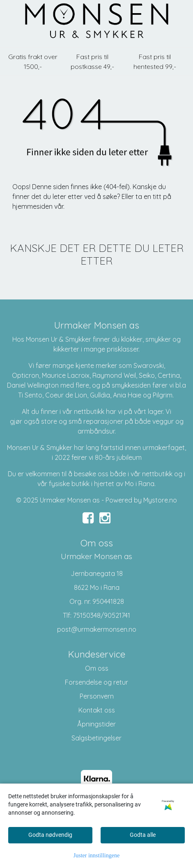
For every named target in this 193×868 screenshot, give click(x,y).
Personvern (97, 696)
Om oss (97, 668)
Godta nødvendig (50, 835)
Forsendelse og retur (96, 682)
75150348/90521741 (102, 615)
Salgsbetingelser (96, 738)
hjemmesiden (32, 206)
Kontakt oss (97, 710)
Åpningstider (96, 724)
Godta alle (143, 835)
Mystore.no (160, 500)
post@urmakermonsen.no (97, 629)
